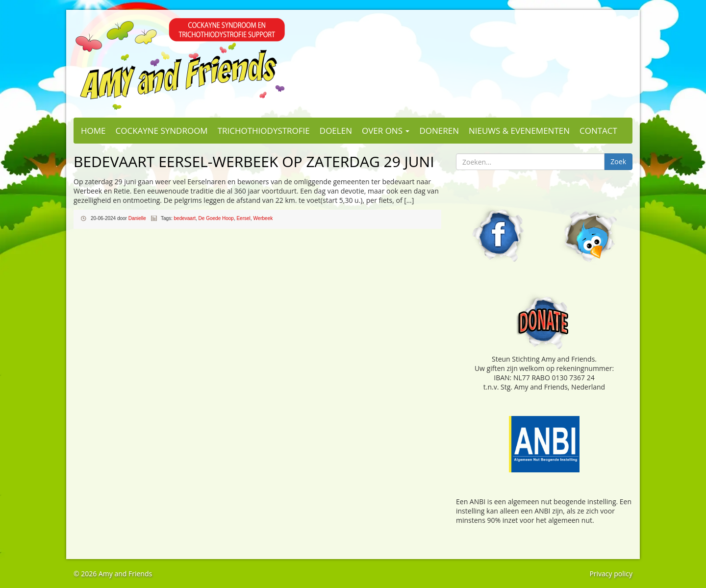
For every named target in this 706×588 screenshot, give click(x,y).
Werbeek (263, 218)
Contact (598, 131)
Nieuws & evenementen (519, 131)
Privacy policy (611, 574)
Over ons (386, 131)
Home (93, 131)
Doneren (439, 131)
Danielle (137, 218)
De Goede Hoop (216, 218)
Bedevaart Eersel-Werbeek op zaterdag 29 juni (254, 161)
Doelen (336, 131)
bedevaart (185, 218)
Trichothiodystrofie (264, 131)
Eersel (243, 218)
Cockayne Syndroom (162, 131)
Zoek (618, 161)
